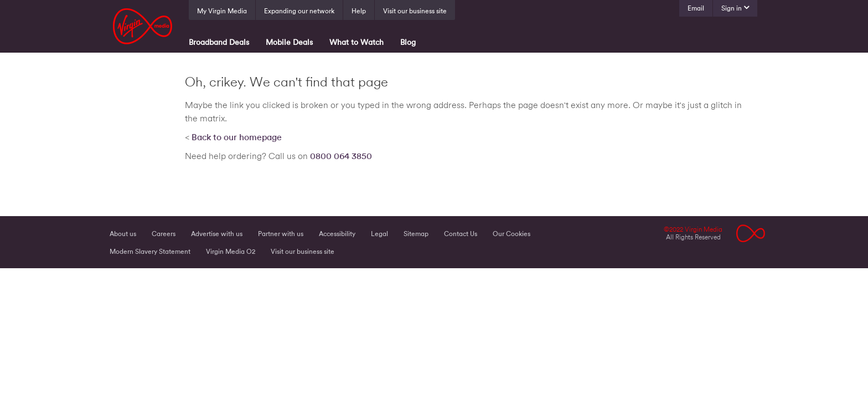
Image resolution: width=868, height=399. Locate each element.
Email (696, 8)
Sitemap (416, 234)
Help (359, 11)
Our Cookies (512, 234)
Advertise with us (217, 234)
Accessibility (337, 234)
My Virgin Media (222, 11)
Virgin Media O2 (231, 252)
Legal (379, 234)
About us (123, 234)
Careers (164, 234)
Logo (751, 233)
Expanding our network (299, 11)
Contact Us (461, 234)
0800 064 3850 (341, 156)
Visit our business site (415, 11)
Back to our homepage (237, 137)
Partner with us (281, 234)
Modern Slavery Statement (150, 252)
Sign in (732, 8)
